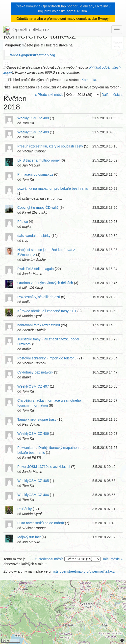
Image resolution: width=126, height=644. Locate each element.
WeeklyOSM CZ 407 (33, 386)
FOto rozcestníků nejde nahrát (41, 523)
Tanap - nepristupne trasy (37, 419)
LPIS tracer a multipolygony (38, 160)
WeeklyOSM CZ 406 (33, 434)
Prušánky (25, 509)
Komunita (89, 80)
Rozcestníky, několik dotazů (39, 297)
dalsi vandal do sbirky (34, 236)
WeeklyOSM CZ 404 (33, 495)
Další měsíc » (112, 95)
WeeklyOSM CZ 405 (33, 481)
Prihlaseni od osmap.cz (35, 174)
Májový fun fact (29, 537)
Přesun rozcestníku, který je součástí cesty (50, 146)
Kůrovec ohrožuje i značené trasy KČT (47, 311)
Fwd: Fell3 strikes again (36, 269)
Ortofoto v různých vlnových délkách (45, 283)
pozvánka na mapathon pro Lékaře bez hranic (53, 188)
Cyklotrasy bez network (35, 372)
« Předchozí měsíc (49, 95)
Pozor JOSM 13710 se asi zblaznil (44, 467)
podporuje (75, 6)
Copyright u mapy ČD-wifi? (38, 208)
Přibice (23, 222)
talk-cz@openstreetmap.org (32, 55)
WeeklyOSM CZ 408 (33, 118)
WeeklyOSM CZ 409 (33, 132)
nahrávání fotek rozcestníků (39, 325)
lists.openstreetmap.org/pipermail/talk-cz (84, 571)
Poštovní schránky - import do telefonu (47, 358)
